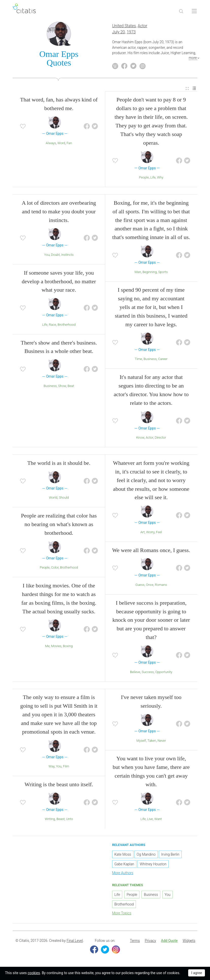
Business (50, 387)
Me (47, 647)
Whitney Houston (153, 865)
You (47, 256)
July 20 (118, 33)
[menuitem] (187, 89)
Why (160, 178)
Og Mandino (146, 855)
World (53, 499)
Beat (71, 387)
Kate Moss (123, 855)
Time (138, 360)
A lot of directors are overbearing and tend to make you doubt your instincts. (59, 212)
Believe (135, 673)
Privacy (150, 942)
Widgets (189, 942)
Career (163, 360)
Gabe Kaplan (124, 865)
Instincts (67, 256)
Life (153, 178)
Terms (135, 942)
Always (51, 144)
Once (150, 586)
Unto (70, 820)
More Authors (123, 874)
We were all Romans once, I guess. (151, 551)
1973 (131, 33)
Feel (159, 533)
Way (51, 767)
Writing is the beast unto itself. (59, 785)
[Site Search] (181, 11)
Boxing (68, 647)
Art (142, 533)
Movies (56, 647)
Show (62, 387)
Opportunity (164, 673)
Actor (143, 27)
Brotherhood (67, 326)
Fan (69, 144)
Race (53, 326)
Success (148, 673)
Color (55, 568)
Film (66, 767)
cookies (34, 973)
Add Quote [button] (169, 942)
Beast (60, 820)
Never (162, 742)
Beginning (150, 273)
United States (124, 27)
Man (138, 273)
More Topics (122, 914)
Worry (150, 533)
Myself (141, 742)
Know (140, 439)
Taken (152, 742)
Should (64, 499)
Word (61, 144)
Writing (50, 820)
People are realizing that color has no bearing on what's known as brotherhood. (59, 525)
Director (160, 439)
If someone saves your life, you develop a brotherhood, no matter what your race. (59, 282)
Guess (140, 586)
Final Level (75, 942)
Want (158, 820)
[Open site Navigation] (194, 11)
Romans (161, 586)
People (144, 178)
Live (150, 820)
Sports (163, 273)
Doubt (55, 256)
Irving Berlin (170, 855)
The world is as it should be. (59, 464)
